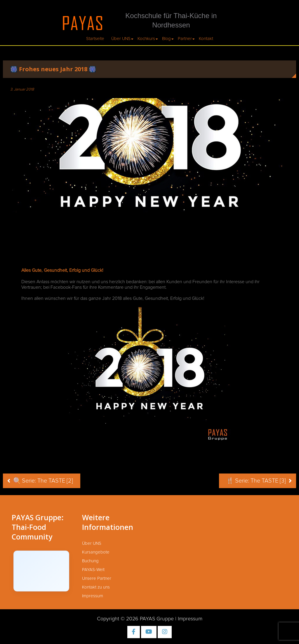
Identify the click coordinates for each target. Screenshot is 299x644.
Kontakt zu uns (96, 587)
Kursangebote (96, 552)
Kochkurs (146, 39)
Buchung (90, 561)
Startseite (95, 39)
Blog (166, 39)
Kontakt (206, 39)
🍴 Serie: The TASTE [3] (256, 481)
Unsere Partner (97, 578)
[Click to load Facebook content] (41, 571)
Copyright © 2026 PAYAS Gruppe (135, 619)
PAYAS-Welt (93, 570)
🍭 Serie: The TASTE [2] (43, 481)
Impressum (93, 596)
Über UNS (121, 39)
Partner (185, 39)
